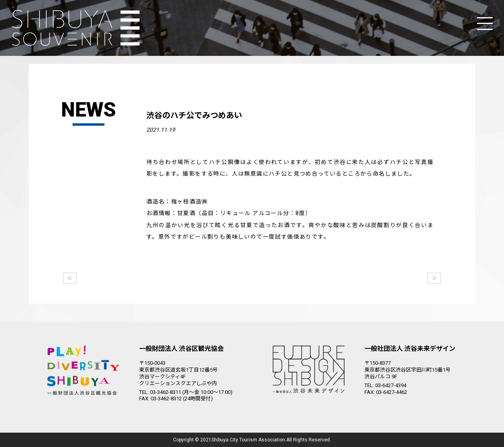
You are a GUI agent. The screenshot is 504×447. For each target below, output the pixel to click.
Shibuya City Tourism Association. (249, 440)
